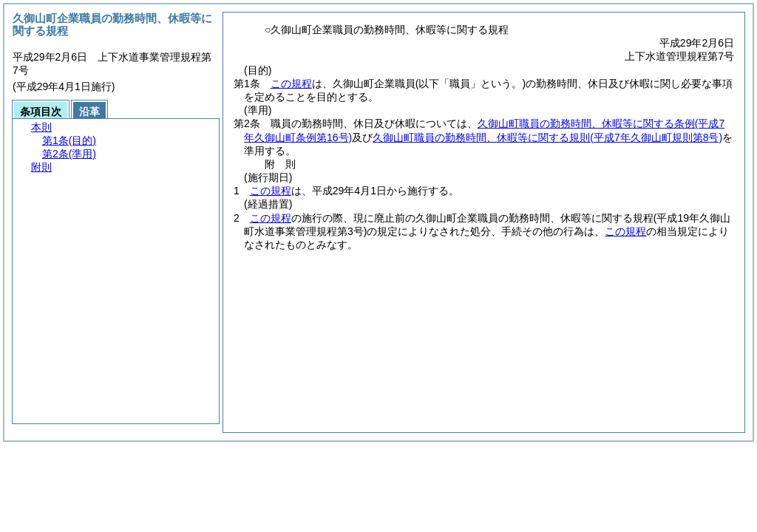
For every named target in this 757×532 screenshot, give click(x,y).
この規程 (291, 83)
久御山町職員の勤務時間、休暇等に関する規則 (547, 137)
